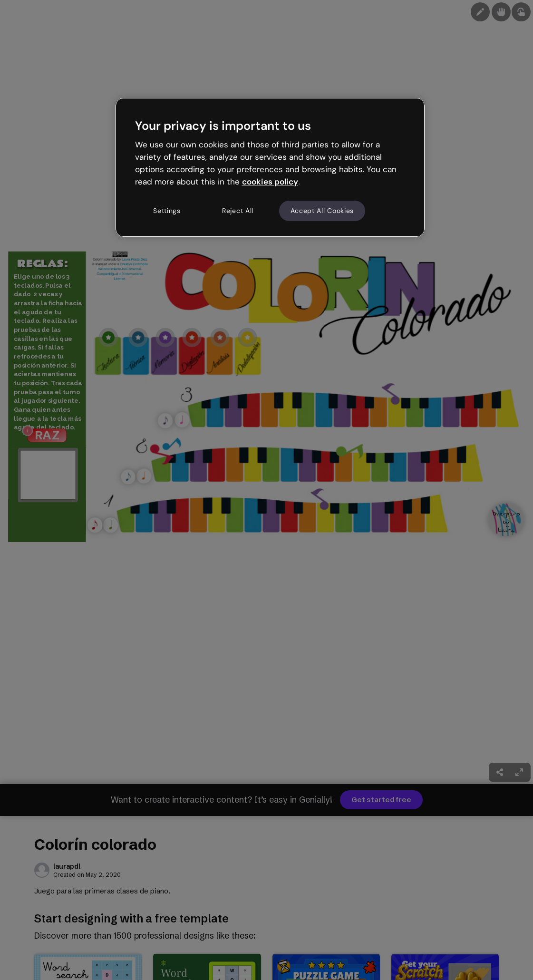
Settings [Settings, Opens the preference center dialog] (167, 211)
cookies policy (270, 182)
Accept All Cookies (322, 211)
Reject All (238, 211)
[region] (270, 167)
